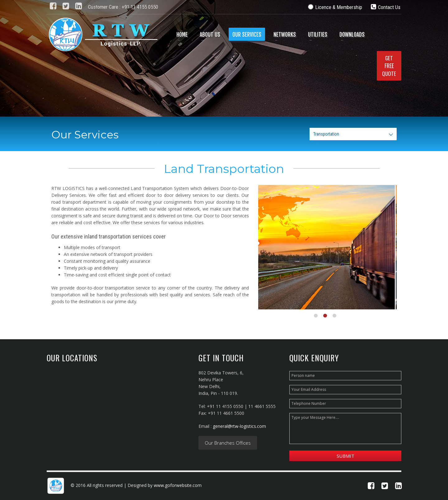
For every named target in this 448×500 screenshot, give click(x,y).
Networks (285, 35)
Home (182, 35)
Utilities (318, 35)
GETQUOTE (389, 66)
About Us (210, 35)
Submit (345, 456)
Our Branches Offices (228, 443)
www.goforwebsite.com (178, 485)
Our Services (247, 35)
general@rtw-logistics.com (239, 426)
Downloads (352, 35)
